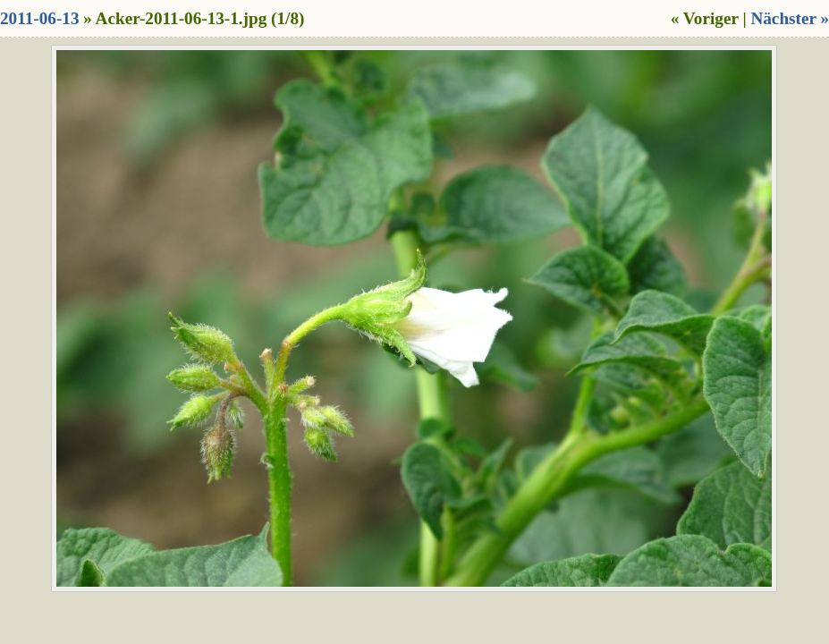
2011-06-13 (39, 18)
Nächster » (790, 18)
